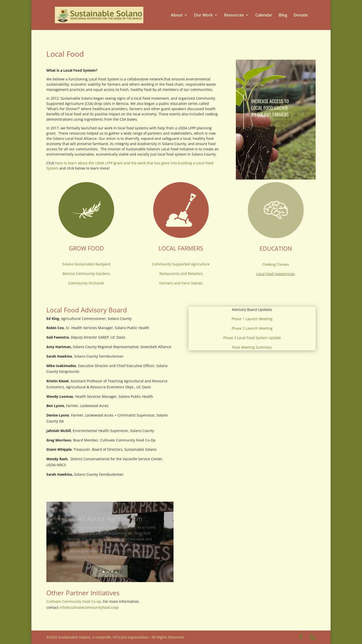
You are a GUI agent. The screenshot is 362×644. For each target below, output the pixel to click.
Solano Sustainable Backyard (86, 264)
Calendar (264, 15)
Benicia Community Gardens (86, 274)
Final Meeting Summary (252, 347)
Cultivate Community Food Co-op (74, 601)
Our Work (203, 15)
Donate (301, 15)
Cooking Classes (276, 264)
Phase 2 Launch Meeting (252, 328)
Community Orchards (86, 283)
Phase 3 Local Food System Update (252, 338)
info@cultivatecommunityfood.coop (89, 607)
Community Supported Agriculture (181, 264)
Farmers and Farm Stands (181, 283)
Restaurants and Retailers (181, 274)
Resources (234, 15)
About (177, 15)
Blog (283, 15)
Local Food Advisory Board (87, 310)
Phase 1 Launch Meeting (252, 319)
